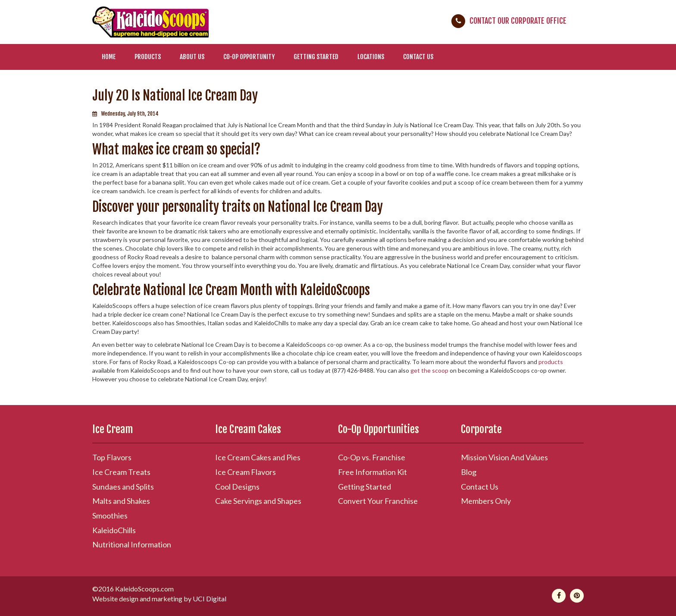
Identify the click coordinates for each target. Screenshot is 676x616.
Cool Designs (237, 487)
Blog (469, 472)
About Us (192, 57)
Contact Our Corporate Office (518, 21)
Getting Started (316, 57)
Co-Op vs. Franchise (372, 457)
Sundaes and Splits (123, 487)
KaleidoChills (114, 530)
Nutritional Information (132, 544)
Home (109, 57)
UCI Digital (210, 599)
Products (148, 57)
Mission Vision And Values (504, 457)
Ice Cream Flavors (246, 472)
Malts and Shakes (121, 501)
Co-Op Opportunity (249, 57)
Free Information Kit (372, 472)
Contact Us (418, 57)
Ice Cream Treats (121, 472)
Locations (371, 57)
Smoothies (110, 515)
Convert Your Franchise (378, 501)
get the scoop (429, 370)
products (551, 362)
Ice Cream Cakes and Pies (258, 457)
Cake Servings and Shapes (258, 501)
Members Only (486, 501)
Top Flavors (112, 457)
